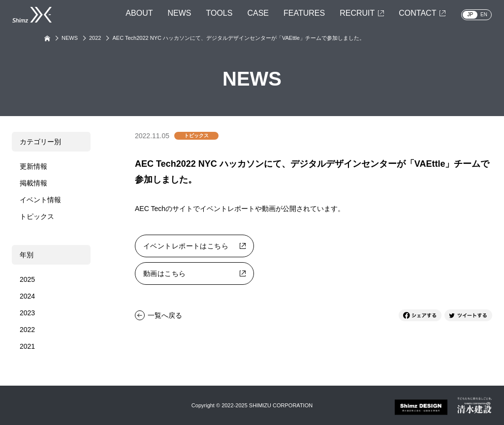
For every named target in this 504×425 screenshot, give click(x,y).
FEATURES (304, 13)
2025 (27, 279)
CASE (258, 13)
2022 (95, 38)
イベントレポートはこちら (186, 246)
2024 (27, 296)
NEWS (179, 13)
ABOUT (139, 13)
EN (484, 15)
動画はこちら (165, 273)
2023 (27, 313)
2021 (27, 346)
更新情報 (33, 166)
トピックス (37, 216)
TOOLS (219, 13)
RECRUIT (357, 13)
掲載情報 (33, 183)
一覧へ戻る (165, 315)
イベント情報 (40, 200)
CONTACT (417, 13)
